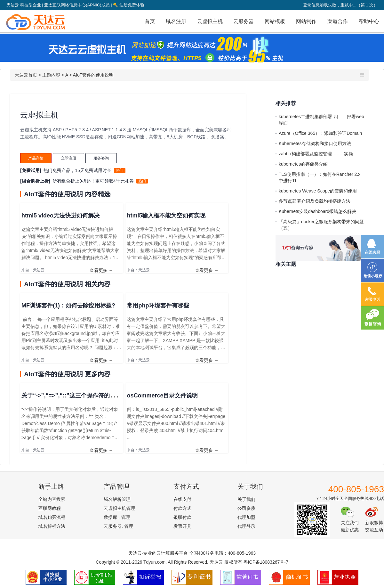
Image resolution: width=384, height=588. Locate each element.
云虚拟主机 (210, 21)
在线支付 (182, 499)
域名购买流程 (52, 517)
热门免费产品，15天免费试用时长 (77, 170)
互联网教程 (50, 508)
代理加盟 (246, 517)
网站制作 (306, 21)
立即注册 (68, 158)
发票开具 (182, 526)
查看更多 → (101, 270)
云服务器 (244, 21)
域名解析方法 (52, 526)
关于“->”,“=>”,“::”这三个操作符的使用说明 (77, 396)
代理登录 (246, 526)
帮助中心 (369, 21)
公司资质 (246, 508)
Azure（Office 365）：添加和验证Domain (320, 133)
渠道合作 (338, 21)
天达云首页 (26, 75)
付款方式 (182, 508)
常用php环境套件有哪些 (158, 306)
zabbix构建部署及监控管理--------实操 (316, 154)
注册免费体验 (129, 5)
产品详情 (36, 158)
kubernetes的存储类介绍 (303, 164)
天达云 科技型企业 (24, 5)
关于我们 (246, 499)
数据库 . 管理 (117, 517)
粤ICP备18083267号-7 (266, 562)
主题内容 (51, 75)
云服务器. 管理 (118, 526)
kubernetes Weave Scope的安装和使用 (318, 191)
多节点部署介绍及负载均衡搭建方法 (315, 201)
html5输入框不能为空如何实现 (166, 216)
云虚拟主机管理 (119, 508)
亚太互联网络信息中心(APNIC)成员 (77, 5)
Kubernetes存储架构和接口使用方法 (315, 143)
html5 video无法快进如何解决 (60, 216)
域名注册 (176, 21)
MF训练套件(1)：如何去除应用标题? (68, 306)
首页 (150, 21)
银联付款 (182, 517)
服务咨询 (101, 158)
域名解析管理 (117, 499)
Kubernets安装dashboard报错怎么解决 (317, 211)
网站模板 (275, 21)
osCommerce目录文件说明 (162, 396)
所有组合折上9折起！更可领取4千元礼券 (93, 181)
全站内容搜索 (52, 499)
